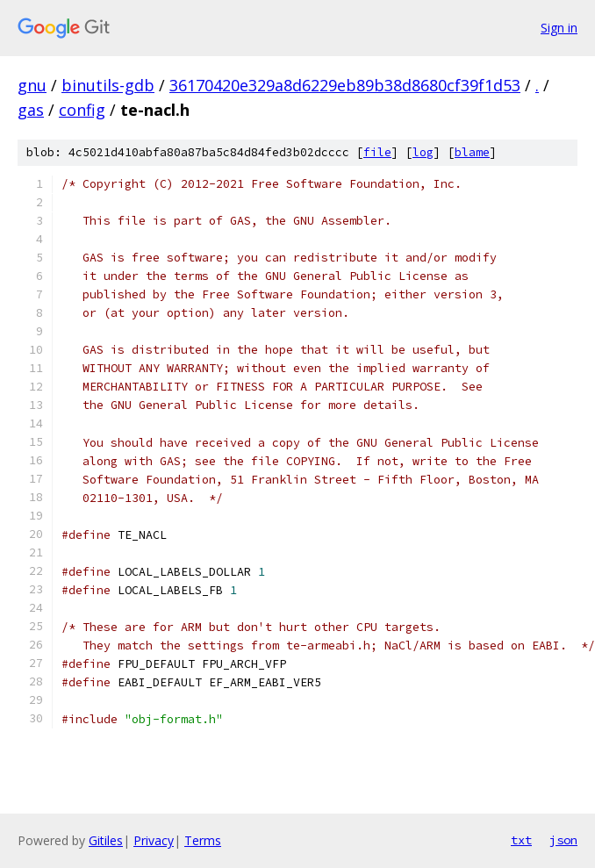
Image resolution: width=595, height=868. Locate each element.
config (82, 110)
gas (31, 110)
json (563, 840)
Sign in (559, 28)
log (423, 152)
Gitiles (106, 840)
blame (472, 152)
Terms (203, 840)
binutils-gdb (108, 85)
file (377, 152)
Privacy (154, 840)
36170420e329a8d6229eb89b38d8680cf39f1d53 (345, 85)
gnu (32, 85)
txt (521, 840)
